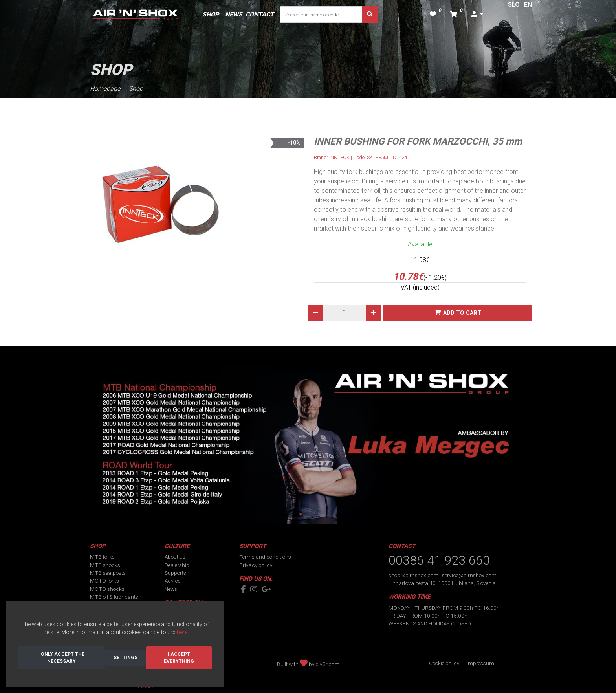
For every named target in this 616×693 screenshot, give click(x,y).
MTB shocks (105, 565)
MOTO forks (104, 581)
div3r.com (327, 664)
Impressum (480, 663)
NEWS (234, 14)
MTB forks (102, 557)
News (171, 589)
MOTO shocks (107, 589)
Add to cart (462, 313)
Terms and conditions (265, 557)
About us (175, 557)
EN (528, 5)
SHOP (211, 14)
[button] (477, 15)
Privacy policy (256, 565)
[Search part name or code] (321, 15)
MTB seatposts (108, 573)
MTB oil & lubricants (114, 597)
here (182, 632)
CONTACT (260, 14)
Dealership (177, 565)
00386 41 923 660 (439, 560)
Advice (172, 581)
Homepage (105, 89)
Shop (136, 89)
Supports (175, 573)
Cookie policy (444, 663)
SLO (514, 5)
